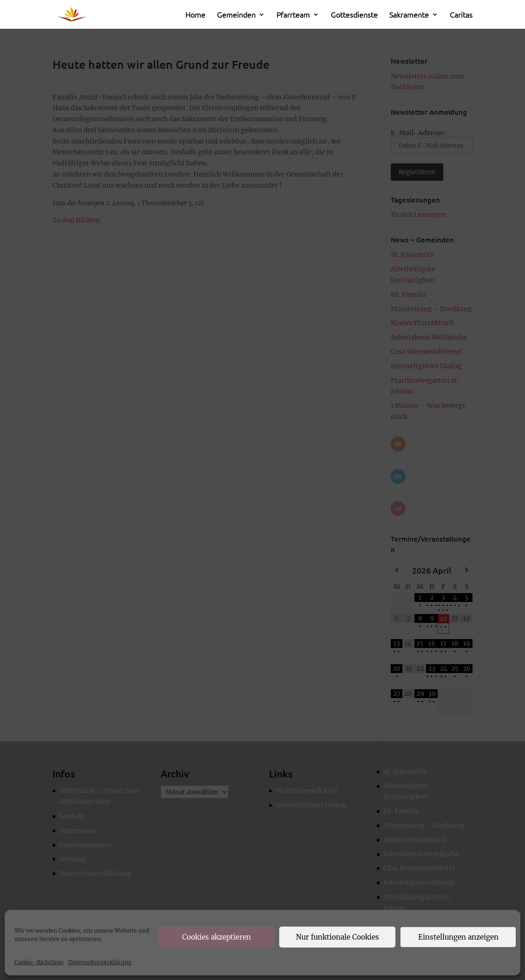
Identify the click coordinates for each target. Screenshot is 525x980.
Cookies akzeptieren (217, 937)
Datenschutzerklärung (100, 962)
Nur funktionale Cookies (338, 937)
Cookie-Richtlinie (39, 962)
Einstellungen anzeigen (458, 937)
